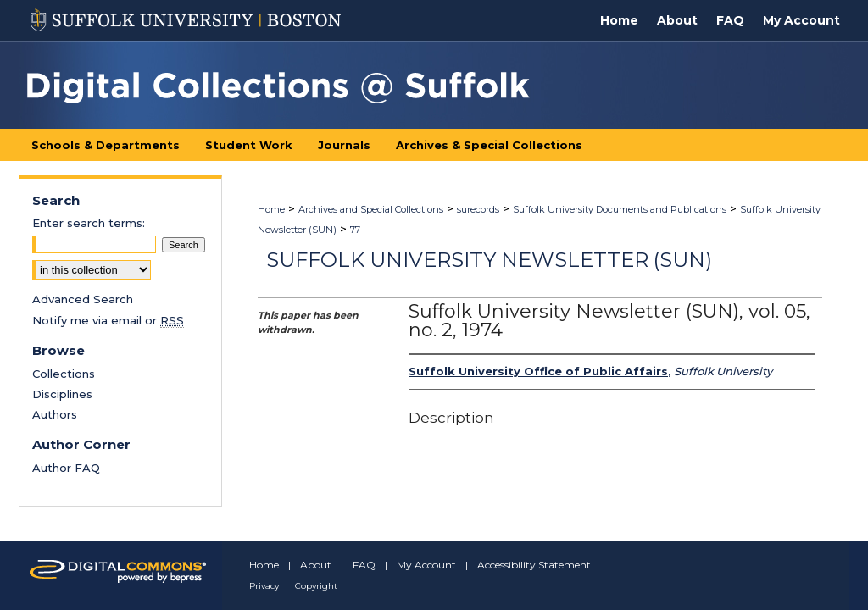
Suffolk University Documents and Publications (620, 209)
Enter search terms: (89, 223)
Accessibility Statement (534, 565)
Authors (55, 414)
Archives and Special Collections (371, 209)
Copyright (316, 586)
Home (271, 209)
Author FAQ (66, 468)
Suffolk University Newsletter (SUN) (489, 260)
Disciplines (62, 394)
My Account (426, 565)
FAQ (364, 565)
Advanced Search (83, 299)
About (316, 565)
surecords (478, 209)
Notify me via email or (108, 320)
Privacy (264, 586)
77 (355, 230)
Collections (64, 374)
